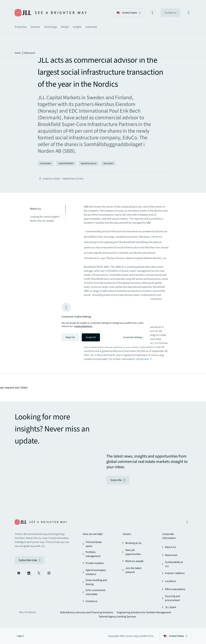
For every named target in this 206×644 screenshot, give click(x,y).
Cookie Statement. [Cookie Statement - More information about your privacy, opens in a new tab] (83, 326)
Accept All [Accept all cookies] (91, 337)
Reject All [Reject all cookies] (70, 337)
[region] (103, 322)
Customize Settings (133, 337)
